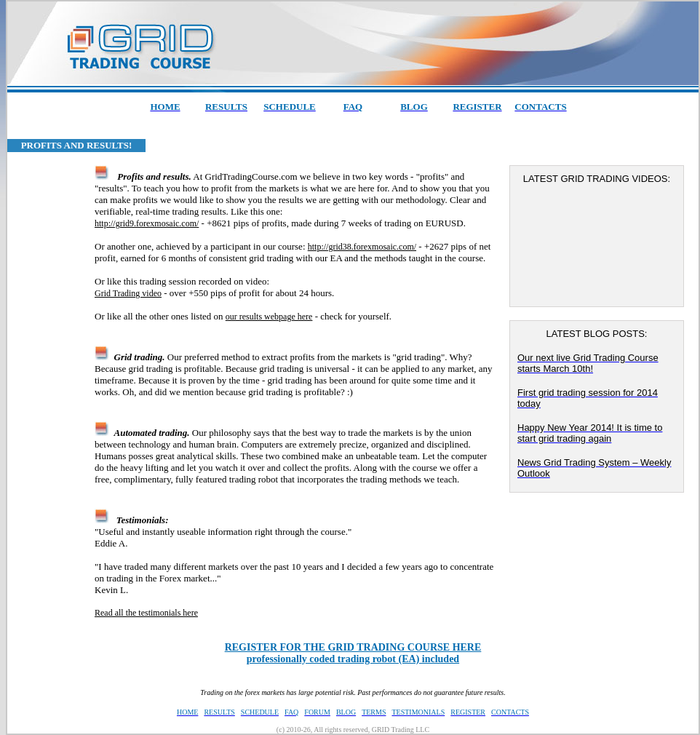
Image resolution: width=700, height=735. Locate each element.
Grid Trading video (128, 293)
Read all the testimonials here (146, 613)
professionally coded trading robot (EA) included (353, 653)
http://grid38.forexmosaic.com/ (362, 247)
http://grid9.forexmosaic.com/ (147, 223)
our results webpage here (269, 317)
